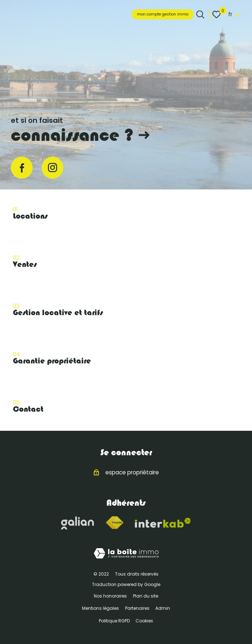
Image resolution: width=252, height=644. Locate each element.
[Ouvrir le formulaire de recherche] (200, 14)
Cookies (144, 621)
